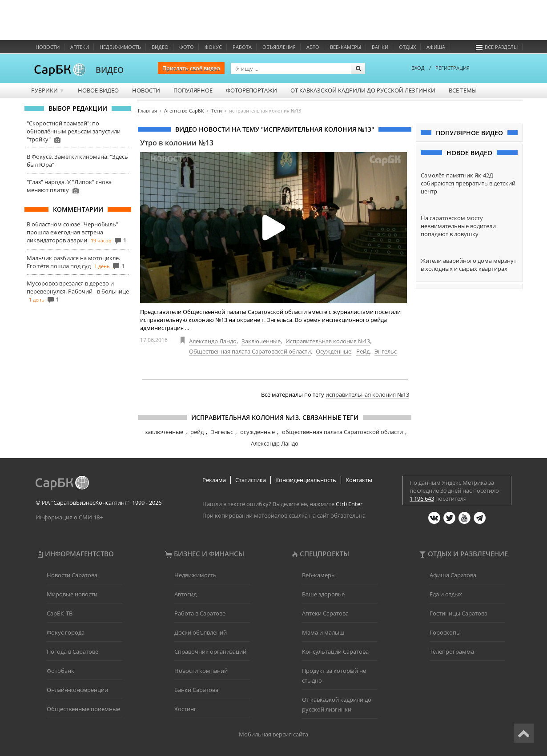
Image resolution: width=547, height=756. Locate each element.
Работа (242, 47)
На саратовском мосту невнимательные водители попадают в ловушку (458, 226)
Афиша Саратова (453, 575)
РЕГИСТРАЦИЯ (452, 68)
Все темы (463, 90)
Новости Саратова (72, 575)
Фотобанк (60, 671)
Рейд (363, 351)
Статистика (251, 480)
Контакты (359, 480)
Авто (313, 47)
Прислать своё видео (191, 68)
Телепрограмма (452, 651)
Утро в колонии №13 (177, 143)
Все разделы (497, 47)
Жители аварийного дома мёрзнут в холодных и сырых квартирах (469, 265)
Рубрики (48, 90)
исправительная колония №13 (367, 394)
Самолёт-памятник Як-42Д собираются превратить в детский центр (468, 183)
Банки (380, 47)
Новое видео (98, 90)
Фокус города (66, 632)
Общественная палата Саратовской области (250, 351)
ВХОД (418, 68)
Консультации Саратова (335, 651)
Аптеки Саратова (325, 613)
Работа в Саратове (200, 613)
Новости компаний (201, 671)
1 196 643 (422, 499)
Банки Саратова (196, 690)
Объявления (279, 47)
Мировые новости (72, 594)
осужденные (257, 432)
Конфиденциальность (306, 480)
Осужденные (334, 351)
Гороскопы (445, 632)
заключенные (164, 432)
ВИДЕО (110, 70)
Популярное (193, 90)
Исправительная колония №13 (328, 341)
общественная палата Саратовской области (342, 432)
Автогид (185, 594)
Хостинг (185, 709)
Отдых (407, 47)
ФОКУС (213, 47)
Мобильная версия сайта (273, 734)
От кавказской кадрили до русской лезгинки (363, 90)
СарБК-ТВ (60, 613)
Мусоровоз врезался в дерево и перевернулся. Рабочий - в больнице (78, 287)
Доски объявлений (201, 632)
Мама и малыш (323, 632)
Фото (187, 47)
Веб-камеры (346, 47)
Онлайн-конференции (77, 690)
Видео (160, 47)
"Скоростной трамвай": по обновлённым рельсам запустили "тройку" (74, 131)
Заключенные (261, 341)
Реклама (214, 480)
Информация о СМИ (64, 517)
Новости (48, 47)
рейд (197, 432)
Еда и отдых (446, 594)
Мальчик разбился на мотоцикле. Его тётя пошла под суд (73, 262)
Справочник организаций (210, 651)
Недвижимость (120, 47)
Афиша (436, 47)
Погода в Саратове (72, 651)
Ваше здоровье (323, 594)
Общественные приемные (83, 709)
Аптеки (80, 47)
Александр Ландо (213, 341)
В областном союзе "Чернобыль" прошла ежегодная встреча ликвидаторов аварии (72, 232)
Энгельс (386, 351)
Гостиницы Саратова (459, 613)
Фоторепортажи (251, 90)
